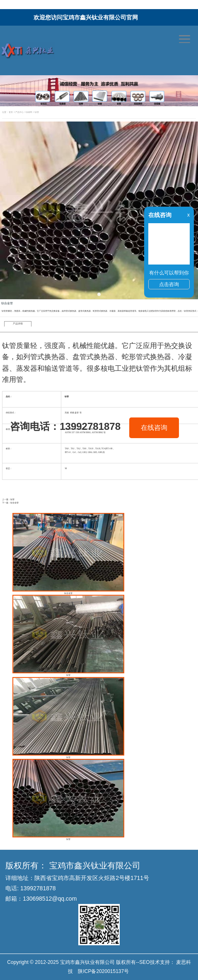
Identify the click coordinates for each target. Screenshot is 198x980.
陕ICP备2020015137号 (103, 971)
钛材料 (29, 112)
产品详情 (18, 324)
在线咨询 (154, 428)
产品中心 (20, 112)
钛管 (37, 112)
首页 (11, 112)
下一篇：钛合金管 (10, 503)
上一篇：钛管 (8, 499)
